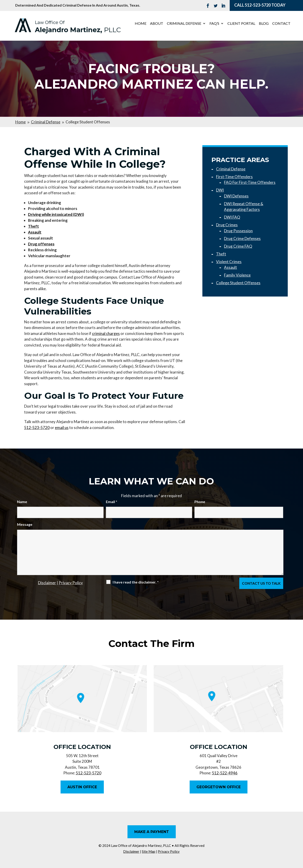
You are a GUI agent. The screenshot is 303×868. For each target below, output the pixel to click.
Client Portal (241, 24)
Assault (230, 267)
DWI (220, 190)
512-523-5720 (258, 5)
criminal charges (106, 333)
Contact (281, 24)
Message (25, 524)
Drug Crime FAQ (238, 246)
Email (112, 502)
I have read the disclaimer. (136, 582)
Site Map (149, 851)
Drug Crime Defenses (242, 238)
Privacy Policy (71, 583)
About (157, 24)
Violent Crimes (229, 262)
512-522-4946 (225, 773)
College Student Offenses (238, 283)
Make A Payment (152, 832)
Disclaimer (47, 583)
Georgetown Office (219, 787)
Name (22, 502)
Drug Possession (238, 231)
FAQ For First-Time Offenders (250, 182)
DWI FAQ (232, 217)
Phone (200, 502)
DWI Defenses (236, 196)
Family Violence (237, 275)
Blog (264, 24)
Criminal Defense (184, 24)
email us (62, 428)
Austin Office (82, 787)
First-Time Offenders (234, 177)
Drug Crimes (227, 225)
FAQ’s (214, 24)
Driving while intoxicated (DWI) (56, 214)
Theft (221, 254)
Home (141, 24)
